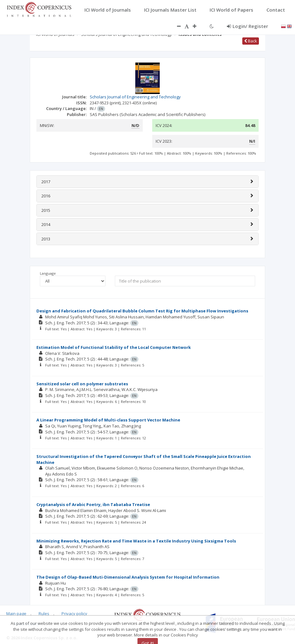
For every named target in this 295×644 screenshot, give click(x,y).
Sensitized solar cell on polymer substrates (82, 384)
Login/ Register (247, 26)
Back (251, 41)
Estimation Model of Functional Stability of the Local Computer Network (114, 347)
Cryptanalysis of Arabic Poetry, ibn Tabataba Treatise (93, 504)
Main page (16, 614)
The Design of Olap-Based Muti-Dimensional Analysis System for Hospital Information (128, 577)
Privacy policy (74, 614)
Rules (44, 614)
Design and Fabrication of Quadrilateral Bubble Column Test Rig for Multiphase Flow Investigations (142, 311)
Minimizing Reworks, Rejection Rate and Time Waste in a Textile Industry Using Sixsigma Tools (136, 541)
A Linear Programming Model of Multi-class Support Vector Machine (108, 420)
